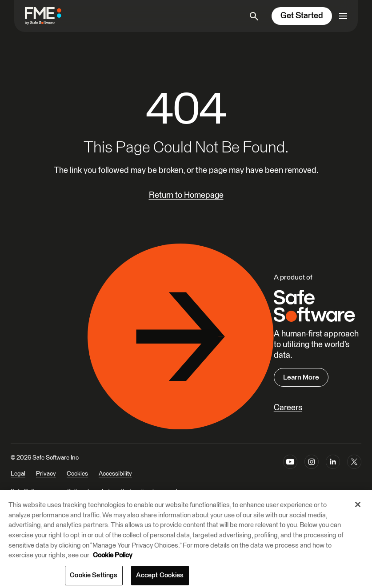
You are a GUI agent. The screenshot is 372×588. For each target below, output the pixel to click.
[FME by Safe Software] (52, 16)
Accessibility (115, 474)
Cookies (77, 474)
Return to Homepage (186, 195)
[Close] (358, 512)
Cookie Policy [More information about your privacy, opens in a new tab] (113, 562)
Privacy (46, 474)
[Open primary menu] (343, 16)
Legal (18, 474)
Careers (288, 408)
